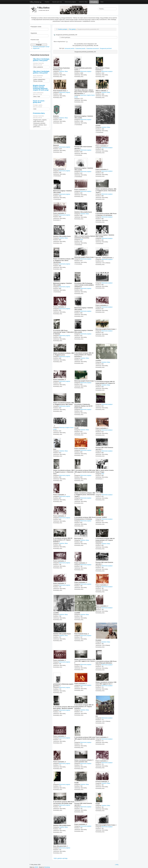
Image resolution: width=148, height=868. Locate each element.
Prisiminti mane (35, 40)
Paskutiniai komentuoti (93, 48)
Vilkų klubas (36, 2)
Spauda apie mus (57, 2)
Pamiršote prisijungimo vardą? (41, 47)
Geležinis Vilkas (83, 2)
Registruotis (36, 48)
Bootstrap (47, 867)
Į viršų (117, 865)
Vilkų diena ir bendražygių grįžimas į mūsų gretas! (41, 60)
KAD (82, 240)
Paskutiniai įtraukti (80, 48)
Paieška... (98, 8)
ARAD (36, 867)
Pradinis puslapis (62, 29)
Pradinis (47, 2)
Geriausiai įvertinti (69, 48)
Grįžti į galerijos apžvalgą (61, 858)
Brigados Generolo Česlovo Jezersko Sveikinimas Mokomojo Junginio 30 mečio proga (41, 88)
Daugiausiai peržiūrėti (106, 48)
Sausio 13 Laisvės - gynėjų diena (39, 102)
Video (102, 2)
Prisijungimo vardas (36, 27)
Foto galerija (94, 2)
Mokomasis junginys (70, 2)
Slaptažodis (34, 33)
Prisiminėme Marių (39, 113)
